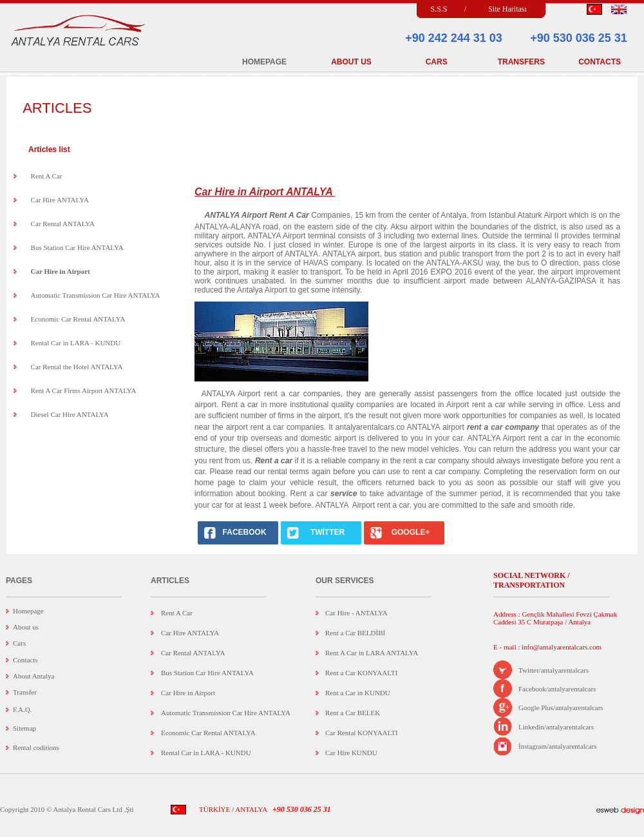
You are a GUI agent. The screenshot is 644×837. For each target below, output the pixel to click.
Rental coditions (36, 747)
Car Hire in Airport (188, 693)
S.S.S (439, 9)
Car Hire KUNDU (351, 753)
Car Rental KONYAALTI (362, 733)
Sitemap (24, 728)
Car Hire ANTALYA (60, 200)
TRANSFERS (521, 62)
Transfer (25, 692)
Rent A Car (47, 176)
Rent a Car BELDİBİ (355, 633)
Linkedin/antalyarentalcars (556, 727)
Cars (19, 643)
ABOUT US (351, 62)
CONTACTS (600, 62)
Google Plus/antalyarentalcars (561, 707)
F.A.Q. (22, 709)
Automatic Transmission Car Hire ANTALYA (96, 295)
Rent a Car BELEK (353, 713)
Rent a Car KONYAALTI (361, 673)
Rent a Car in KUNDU (358, 693)
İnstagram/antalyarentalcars (558, 746)
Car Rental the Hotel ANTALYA (77, 367)
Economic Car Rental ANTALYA (78, 319)
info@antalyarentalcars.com (561, 647)
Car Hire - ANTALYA (356, 613)
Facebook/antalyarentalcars (557, 689)
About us (26, 627)
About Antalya (33, 676)
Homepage (28, 611)
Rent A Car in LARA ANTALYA (372, 653)
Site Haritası (507, 9)
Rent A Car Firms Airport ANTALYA (84, 390)
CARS (437, 62)
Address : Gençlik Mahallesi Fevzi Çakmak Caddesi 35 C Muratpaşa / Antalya (555, 618)
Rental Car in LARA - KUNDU (76, 343)
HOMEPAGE (264, 62)
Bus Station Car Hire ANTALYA (77, 247)
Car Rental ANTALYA (63, 224)
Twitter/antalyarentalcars (554, 670)
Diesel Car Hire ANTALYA (70, 414)
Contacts (25, 660)
